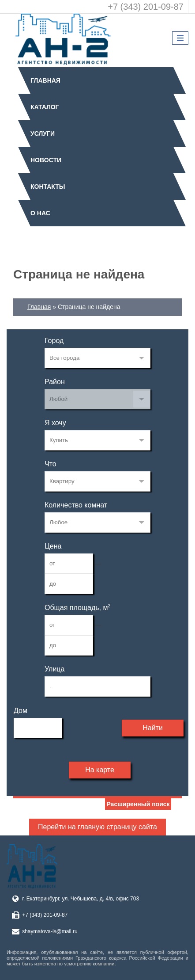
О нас (40, 213)
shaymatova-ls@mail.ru (50, 931)
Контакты (48, 187)
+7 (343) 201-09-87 (146, 7)
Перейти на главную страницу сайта (97, 827)
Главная (45, 80)
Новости (46, 160)
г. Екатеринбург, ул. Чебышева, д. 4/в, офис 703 (81, 899)
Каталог (45, 107)
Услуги (43, 133)
